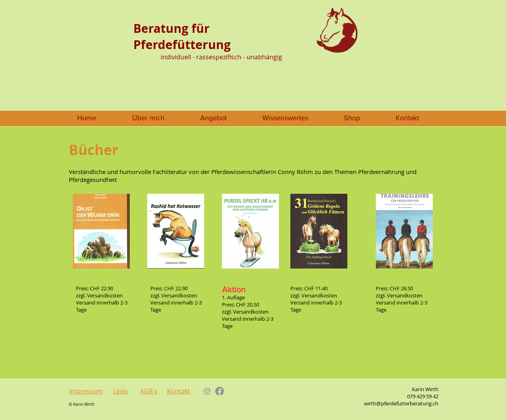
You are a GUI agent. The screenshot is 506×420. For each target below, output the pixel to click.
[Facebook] (220, 391)
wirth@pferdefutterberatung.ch (401, 403)
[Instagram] (207, 391)
